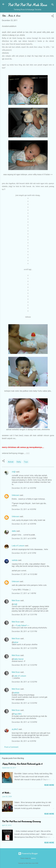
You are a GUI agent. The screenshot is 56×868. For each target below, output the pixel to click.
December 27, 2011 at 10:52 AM (24, 574)
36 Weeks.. (6, 793)
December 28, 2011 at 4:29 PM (24, 741)
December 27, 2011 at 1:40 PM (24, 593)
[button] (53, 16)
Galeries (33, 858)
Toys (26, 462)
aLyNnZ (15, 729)
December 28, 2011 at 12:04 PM (24, 722)
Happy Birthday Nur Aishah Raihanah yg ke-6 (22, 764)
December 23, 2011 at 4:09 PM (24, 524)
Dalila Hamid (18, 659)
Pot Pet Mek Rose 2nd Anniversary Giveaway (21, 821)
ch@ (14, 472)
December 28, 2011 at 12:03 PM (24, 703)
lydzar (16, 642)
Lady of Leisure (18, 546)
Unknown (15, 495)
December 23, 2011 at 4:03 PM (24, 488)
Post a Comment (11, 747)
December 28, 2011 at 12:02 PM (24, 648)
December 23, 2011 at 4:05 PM (24, 509)
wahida (15, 560)
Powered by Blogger (28, 854)
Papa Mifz (18, 714)
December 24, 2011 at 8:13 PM (24, 553)
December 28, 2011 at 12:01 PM (24, 615)
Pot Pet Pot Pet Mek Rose (27, 5)
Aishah (11, 462)
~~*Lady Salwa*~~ (21, 625)
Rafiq (19, 462)
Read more (49, 785)
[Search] (53, 5)
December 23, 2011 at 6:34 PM (24, 538)
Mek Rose (16, 600)
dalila (14, 531)
